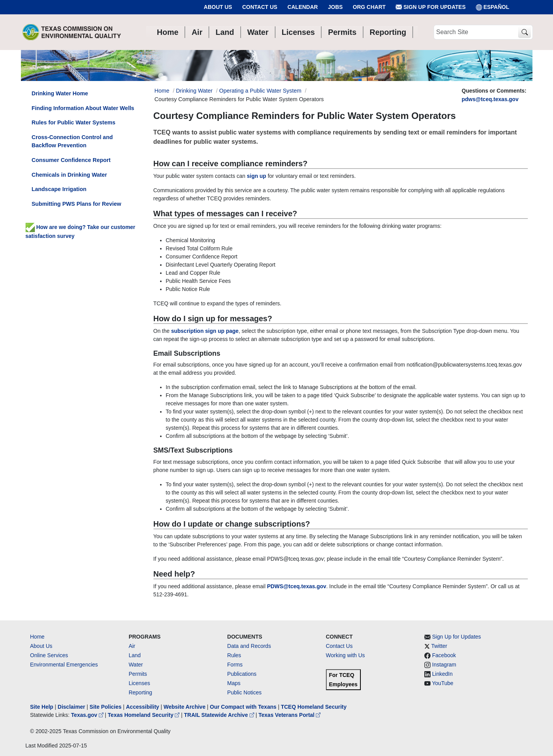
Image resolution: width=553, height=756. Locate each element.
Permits (138, 674)
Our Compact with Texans (243, 707)
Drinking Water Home (60, 93)
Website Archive (184, 707)
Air (132, 646)
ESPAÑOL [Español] (493, 7)
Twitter (439, 646)
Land (135, 655)
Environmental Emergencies (64, 665)
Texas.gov (88, 715)
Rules (234, 655)
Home (37, 637)
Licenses (139, 683)
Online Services (49, 655)
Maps (234, 683)
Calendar (303, 7)
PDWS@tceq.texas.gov (297, 586)
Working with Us (345, 655)
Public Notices (244, 692)
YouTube (443, 683)
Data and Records (249, 646)
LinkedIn (442, 674)
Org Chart (369, 7)
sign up (257, 176)
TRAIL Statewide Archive (220, 715)
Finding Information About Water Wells (83, 108)
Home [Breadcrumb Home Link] (162, 91)
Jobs (335, 7)
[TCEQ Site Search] (525, 32)
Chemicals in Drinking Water (70, 175)
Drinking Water (194, 91)
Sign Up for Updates (431, 7)
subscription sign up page (205, 331)
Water (136, 665)
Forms (235, 665)
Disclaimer (71, 707)
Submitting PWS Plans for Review (77, 204)
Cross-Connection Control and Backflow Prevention (72, 141)
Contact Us (260, 7)
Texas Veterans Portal (289, 715)
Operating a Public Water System (260, 91)
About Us (218, 7)
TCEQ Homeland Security (314, 707)
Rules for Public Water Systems (74, 122)
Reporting (140, 692)
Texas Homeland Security (144, 715)
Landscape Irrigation (59, 189)
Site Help (42, 707)
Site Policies (105, 707)
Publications (242, 674)
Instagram (444, 665)
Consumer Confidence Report (71, 160)
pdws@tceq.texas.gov (490, 99)
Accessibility (143, 707)
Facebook (444, 655)
